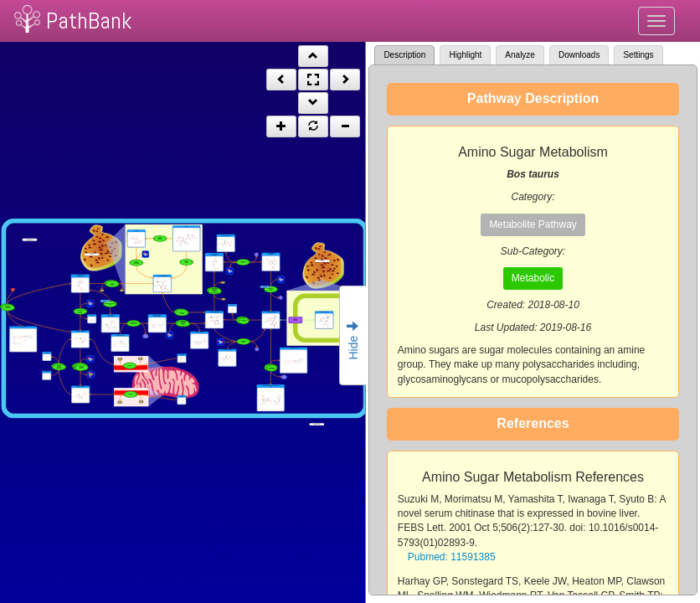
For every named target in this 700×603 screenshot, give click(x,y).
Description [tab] (404, 55)
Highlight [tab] (465, 55)
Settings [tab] (638, 55)
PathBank (89, 21)
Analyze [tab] (520, 55)
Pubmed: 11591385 (452, 557)
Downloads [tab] (579, 55)
